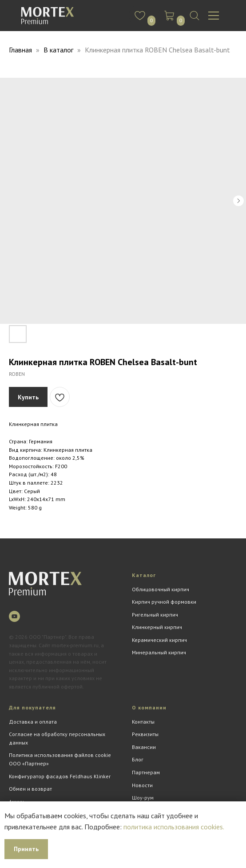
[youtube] (14, 616)
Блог (138, 759)
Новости (142, 785)
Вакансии (144, 747)
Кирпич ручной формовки (164, 602)
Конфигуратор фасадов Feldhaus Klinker (60, 776)
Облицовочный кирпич (161, 589)
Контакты (143, 722)
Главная (20, 50)
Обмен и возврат (30, 789)
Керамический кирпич (159, 640)
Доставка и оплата (33, 722)
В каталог (59, 50)
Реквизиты (145, 734)
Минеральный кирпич (159, 652)
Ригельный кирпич (155, 615)
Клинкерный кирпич (157, 627)
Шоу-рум (143, 798)
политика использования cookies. (174, 827)
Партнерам (146, 772)
